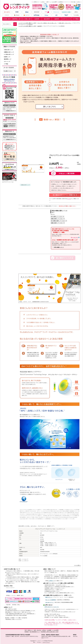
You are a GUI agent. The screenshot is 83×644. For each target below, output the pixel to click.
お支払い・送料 (45, 2)
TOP (26, 630)
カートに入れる (63, 258)
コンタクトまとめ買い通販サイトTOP (27, 23)
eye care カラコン (50, 602)
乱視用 (37, 19)
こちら (69, 199)
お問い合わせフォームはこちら (52, 607)
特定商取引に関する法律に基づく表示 (50, 632)
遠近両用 (47, 19)
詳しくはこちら (75, 237)
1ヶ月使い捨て (27, 19)
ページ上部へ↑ (77, 565)
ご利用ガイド (36, 2)
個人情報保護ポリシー (35, 632)
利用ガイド (30, 630)
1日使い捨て (7, 19)
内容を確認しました (59, 247)
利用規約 (27, 632)
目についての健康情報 (51, 600)
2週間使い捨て (17, 19)
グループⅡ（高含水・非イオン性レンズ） (47, 23)
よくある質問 (54, 2)
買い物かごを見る (76, 2)
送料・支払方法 (37, 630)
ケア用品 (76, 19)
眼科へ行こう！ (49, 597)
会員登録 (61, 2)
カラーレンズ (67, 19)
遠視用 (57, 19)
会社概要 (49, 630)
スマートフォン (46, 642)
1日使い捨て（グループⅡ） (65, 23)
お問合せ (44, 630)
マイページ (67, 2)
